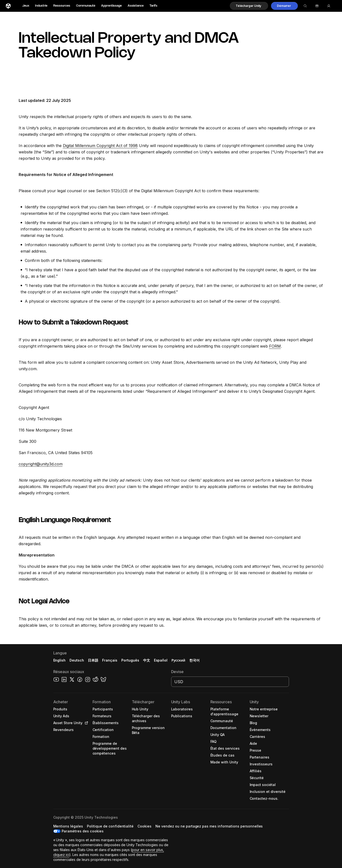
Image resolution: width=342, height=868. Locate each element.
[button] (249, 6)
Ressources (62, 6)
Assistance (136, 6)
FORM (275, 346)
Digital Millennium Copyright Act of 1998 (100, 146)
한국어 (194, 660)
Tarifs (153, 6)
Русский (178, 660)
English (60, 660)
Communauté (86, 6)
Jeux (26, 6)
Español (161, 660)
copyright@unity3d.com (41, 464)
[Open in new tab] (85, 723)
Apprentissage (111, 6)
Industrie (41, 6)
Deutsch (77, 660)
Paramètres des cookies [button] (83, 831)
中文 (147, 660)
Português (130, 660)
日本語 (93, 660)
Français (110, 660)
